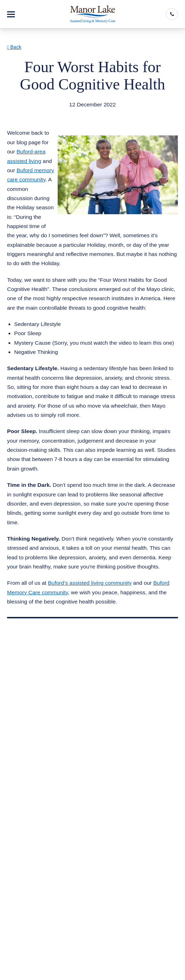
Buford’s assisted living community (90, 583)
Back (14, 47)
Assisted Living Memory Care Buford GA (65, 113)
